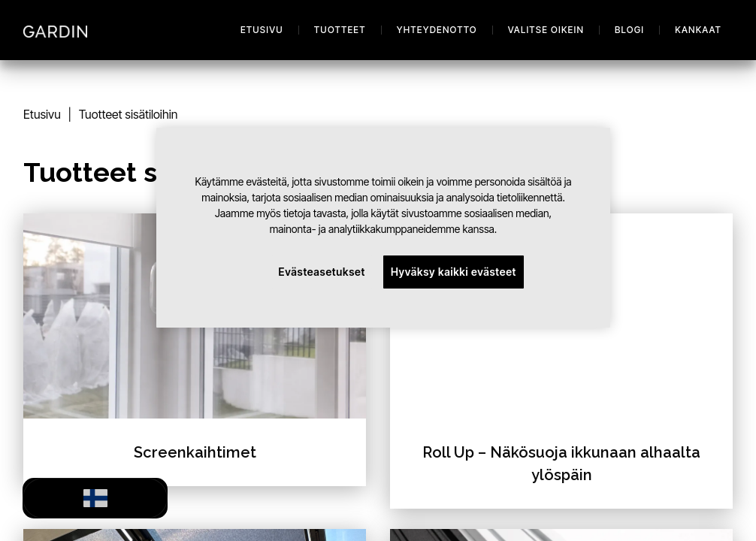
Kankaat (698, 30)
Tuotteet (340, 30)
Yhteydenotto (437, 30)
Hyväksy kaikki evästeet (454, 272)
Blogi (629, 30)
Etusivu (262, 30)
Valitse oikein (546, 30)
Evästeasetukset (322, 272)
